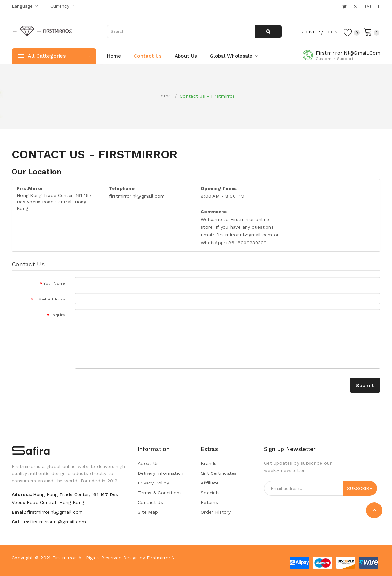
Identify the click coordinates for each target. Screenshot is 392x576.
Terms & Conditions (160, 493)
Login (329, 32)
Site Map (148, 512)
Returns (209, 502)
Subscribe (360, 488)
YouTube (368, 6)
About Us (148, 463)
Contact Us (150, 502)
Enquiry (58, 315)
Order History (216, 512)
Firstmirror (64, 558)
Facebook (379, 6)
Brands (209, 463)
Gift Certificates (219, 473)
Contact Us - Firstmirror (207, 96)
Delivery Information (161, 473)
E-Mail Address (50, 299)
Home (164, 96)
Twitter (345, 6)
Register (304, 32)
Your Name (54, 283)
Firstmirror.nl (162, 558)
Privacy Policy (153, 483)
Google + (357, 6)
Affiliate (210, 483)
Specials (210, 493)
